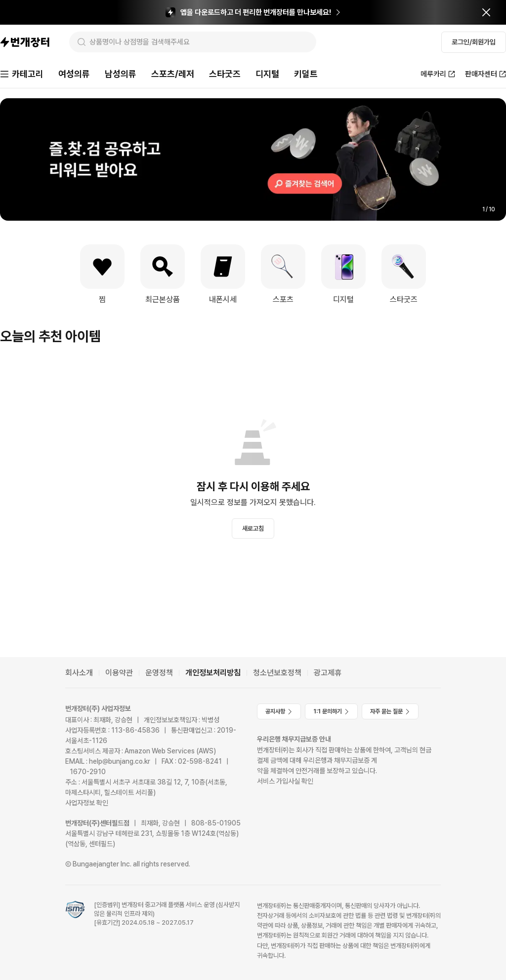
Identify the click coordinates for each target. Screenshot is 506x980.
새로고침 (253, 529)
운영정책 (159, 673)
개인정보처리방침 (213, 673)
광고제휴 (328, 673)
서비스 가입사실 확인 (285, 781)
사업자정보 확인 (87, 803)
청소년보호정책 (277, 673)
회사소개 (79, 673)
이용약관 (119, 673)
